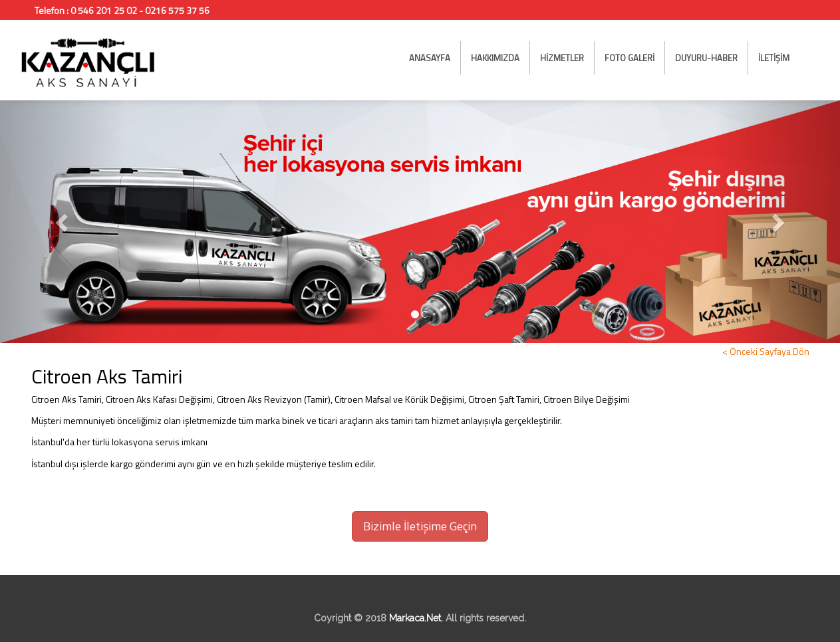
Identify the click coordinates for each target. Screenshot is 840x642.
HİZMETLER (562, 58)
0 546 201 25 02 (104, 10)
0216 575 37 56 (177, 10)
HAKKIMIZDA (495, 58)
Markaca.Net (415, 618)
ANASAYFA (430, 58)
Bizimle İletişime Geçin (420, 526)
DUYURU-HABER (706, 58)
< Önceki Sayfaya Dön (766, 351)
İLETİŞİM (774, 58)
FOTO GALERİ (630, 58)
